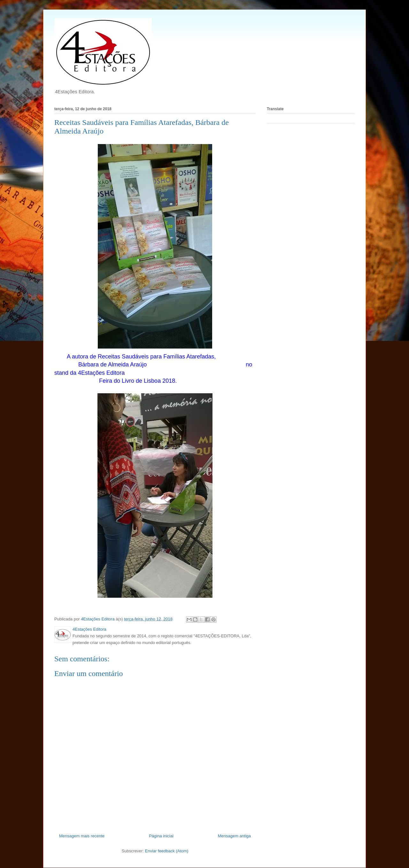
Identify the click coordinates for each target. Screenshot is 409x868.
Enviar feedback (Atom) (167, 851)
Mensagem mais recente (82, 836)
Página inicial (161, 836)
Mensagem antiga (234, 836)
